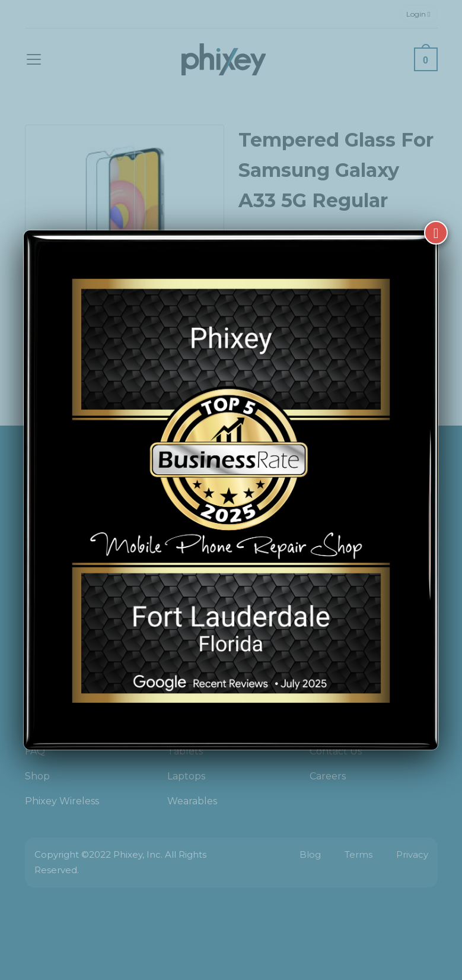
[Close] (436, 233)
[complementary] (376, 915)
